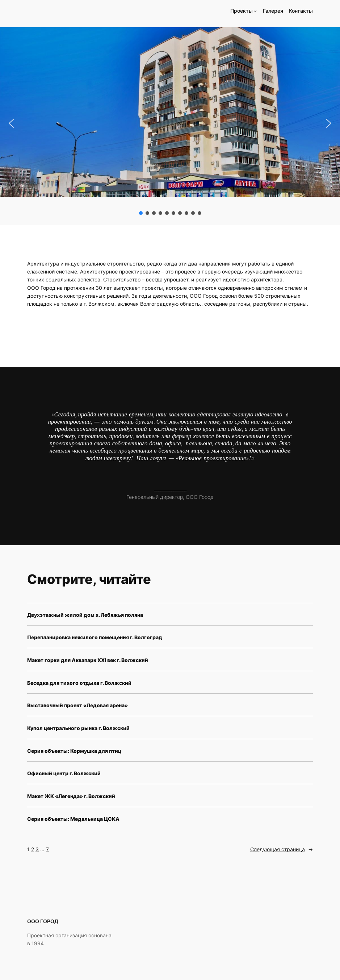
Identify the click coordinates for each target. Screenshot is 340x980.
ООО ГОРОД (43, 921)
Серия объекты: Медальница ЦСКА (73, 819)
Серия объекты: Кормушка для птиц (74, 751)
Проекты (242, 11)
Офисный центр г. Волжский (64, 773)
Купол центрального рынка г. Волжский (78, 728)
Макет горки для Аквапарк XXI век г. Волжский (88, 660)
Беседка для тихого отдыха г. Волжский (79, 683)
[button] (11, 123)
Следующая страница (282, 849)
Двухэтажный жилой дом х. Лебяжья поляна (85, 615)
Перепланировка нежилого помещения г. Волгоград (95, 637)
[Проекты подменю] (255, 11)
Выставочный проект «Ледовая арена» (77, 705)
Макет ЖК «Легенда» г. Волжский (71, 796)
